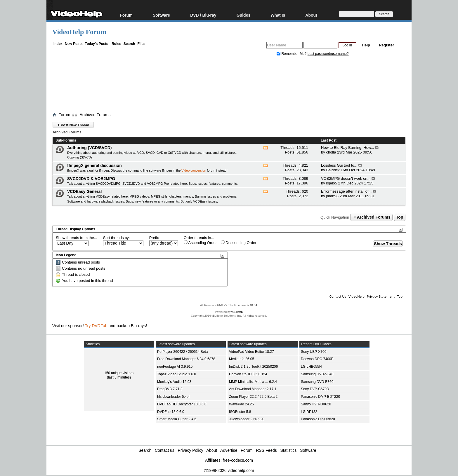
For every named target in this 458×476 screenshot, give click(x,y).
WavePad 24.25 (241, 404)
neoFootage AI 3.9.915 (175, 367)
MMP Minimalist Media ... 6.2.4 (253, 382)
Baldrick (333, 170)
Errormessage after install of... (346, 191)
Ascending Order (200, 243)
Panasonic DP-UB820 (318, 419)
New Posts (74, 44)
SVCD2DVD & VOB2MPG (91, 179)
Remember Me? (292, 54)
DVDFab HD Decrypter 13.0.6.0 (182, 404)
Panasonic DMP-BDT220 (320, 397)
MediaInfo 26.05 (242, 359)
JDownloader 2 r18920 (247, 419)
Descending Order (239, 243)
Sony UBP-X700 (314, 352)
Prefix (154, 238)
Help (366, 45)
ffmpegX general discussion (94, 165)
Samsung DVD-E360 (317, 382)
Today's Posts (96, 44)
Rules (116, 44)
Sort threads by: (117, 238)
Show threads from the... (77, 238)
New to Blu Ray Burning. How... (347, 148)
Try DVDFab (96, 326)
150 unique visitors (119, 373)
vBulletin (237, 312)
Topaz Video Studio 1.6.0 (177, 374)
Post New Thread (73, 125)
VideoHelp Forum (79, 32)
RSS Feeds (266, 450)
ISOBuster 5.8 (240, 412)
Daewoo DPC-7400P (317, 359)
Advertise (229, 450)
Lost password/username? (328, 54)
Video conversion (194, 170)
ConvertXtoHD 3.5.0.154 (248, 374)
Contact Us (338, 296)
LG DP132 (309, 412)
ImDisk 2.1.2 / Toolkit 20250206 (253, 367)
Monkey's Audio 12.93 (174, 382)
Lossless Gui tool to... (339, 165)
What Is (278, 15)
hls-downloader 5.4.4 (173, 397)
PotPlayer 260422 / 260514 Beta (182, 352)
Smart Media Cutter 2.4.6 (177, 419)
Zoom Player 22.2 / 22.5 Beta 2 (253, 397)
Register (386, 45)
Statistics (289, 450)
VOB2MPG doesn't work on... (346, 178)
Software (161, 15)
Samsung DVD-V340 (317, 374)
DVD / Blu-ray (203, 15)
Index (58, 44)
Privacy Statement (381, 296)
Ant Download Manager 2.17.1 (253, 389)
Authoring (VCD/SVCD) (89, 148)
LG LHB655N (311, 367)
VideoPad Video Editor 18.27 (251, 352)
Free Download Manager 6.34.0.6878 (186, 359)
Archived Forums (95, 115)
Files (141, 44)
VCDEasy (200, 201)
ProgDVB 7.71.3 (170, 389)
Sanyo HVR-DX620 (316, 404)
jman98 (332, 196)
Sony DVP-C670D (315, 389)
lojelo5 (332, 183)
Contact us (165, 450)
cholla (331, 152)
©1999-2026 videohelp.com (229, 470)
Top (400, 217)
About (311, 15)
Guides (243, 15)
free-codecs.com (238, 460)
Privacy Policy (191, 450)
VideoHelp (356, 296)
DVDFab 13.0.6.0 (171, 412)
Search (129, 44)
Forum (126, 15)
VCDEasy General (84, 191)
